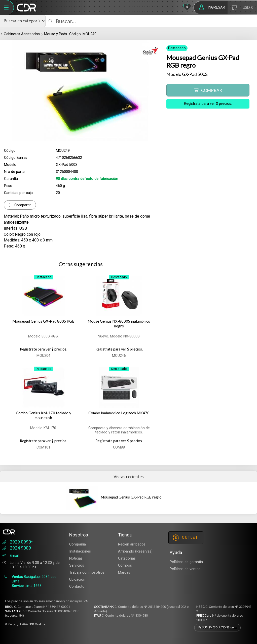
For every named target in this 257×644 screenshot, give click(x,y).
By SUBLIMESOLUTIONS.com (217, 628)
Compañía (78, 544)
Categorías (127, 558)
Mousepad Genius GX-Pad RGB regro (131, 497)
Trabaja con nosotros (87, 573)
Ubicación (77, 580)
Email (10, 556)
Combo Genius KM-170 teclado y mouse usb (44, 415)
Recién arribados (132, 544)
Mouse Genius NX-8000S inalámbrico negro (119, 324)
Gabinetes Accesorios (22, 34)
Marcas (124, 573)
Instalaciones (80, 551)
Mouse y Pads (56, 34)
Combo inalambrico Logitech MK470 (119, 413)
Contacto (77, 587)
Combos (125, 565)
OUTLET (185, 538)
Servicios (77, 565)
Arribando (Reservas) (135, 551)
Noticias (76, 558)
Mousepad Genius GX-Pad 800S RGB (43, 321)
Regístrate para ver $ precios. (208, 104)
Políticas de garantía (186, 562)
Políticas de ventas (185, 569)
